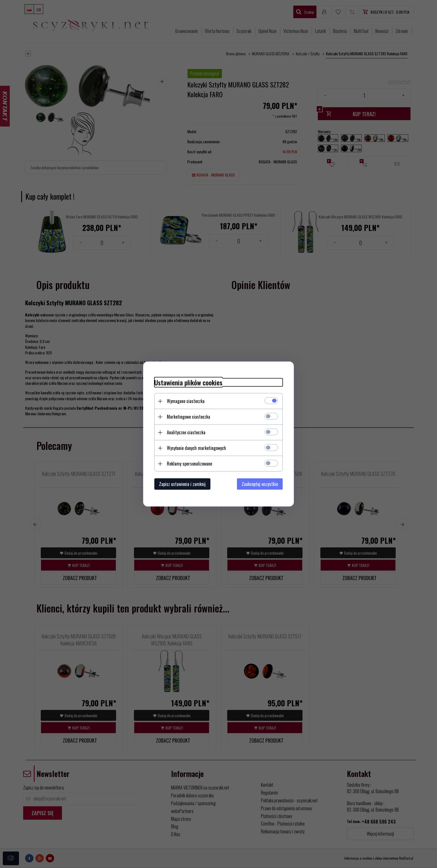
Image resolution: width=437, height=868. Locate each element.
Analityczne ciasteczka (186, 432)
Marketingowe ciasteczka (189, 417)
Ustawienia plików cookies (188, 382)
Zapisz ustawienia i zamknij (182, 484)
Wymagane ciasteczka (186, 401)
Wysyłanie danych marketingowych (196, 448)
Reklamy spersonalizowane (189, 464)
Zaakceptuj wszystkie (260, 484)
